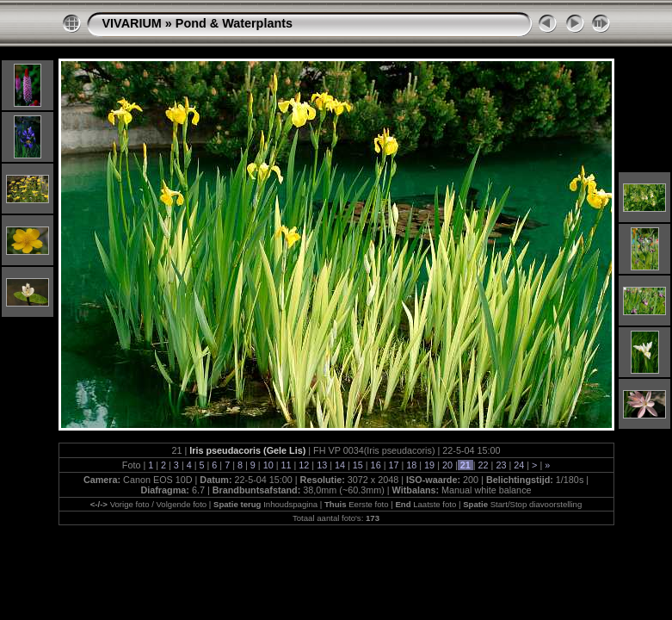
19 (429, 465)
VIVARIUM (132, 23)
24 (519, 465)
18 (411, 465)
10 (268, 465)
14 (340, 465)
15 (358, 465)
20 (447, 465)
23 (501, 465)
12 (304, 465)
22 (484, 465)
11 (286, 465)
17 (393, 465)
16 (376, 465)
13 (322, 465)
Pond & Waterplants (234, 23)
